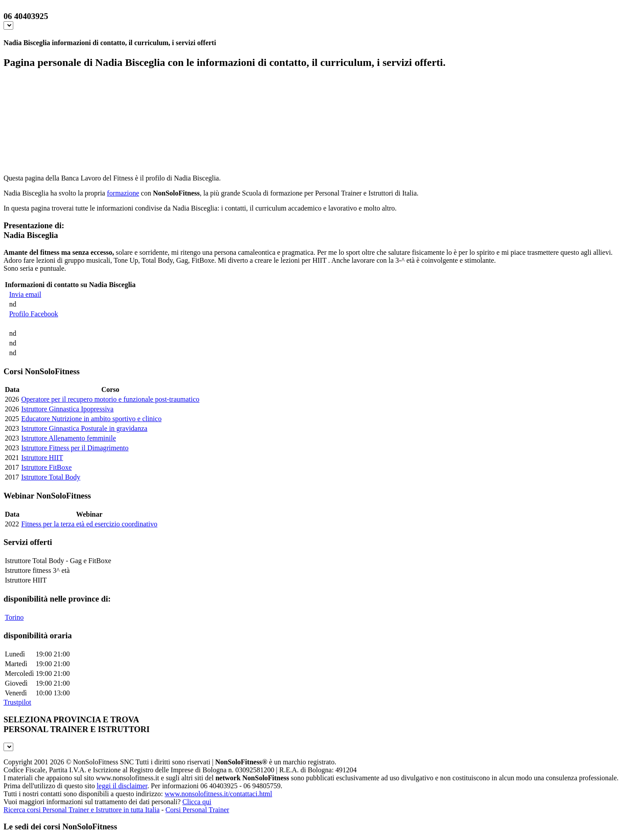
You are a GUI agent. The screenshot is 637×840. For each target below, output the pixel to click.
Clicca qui (197, 802)
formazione (123, 193)
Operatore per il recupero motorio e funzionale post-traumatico (110, 399)
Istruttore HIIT (42, 458)
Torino (14, 617)
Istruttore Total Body (51, 477)
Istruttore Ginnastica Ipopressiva (67, 409)
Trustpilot (17, 702)
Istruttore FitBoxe (46, 467)
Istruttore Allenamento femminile (69, 438)
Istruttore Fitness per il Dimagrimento (75, 448)
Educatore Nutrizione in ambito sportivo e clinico (91, 419)
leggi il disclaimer (122, 786)
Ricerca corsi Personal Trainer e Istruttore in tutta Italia (82, 810)
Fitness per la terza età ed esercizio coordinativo (89, 524)
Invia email (25, 294)
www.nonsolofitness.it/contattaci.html (218, 794)
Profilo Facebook (34, 314)
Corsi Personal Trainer (197, 810)
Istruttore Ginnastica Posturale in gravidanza (84, 428)
